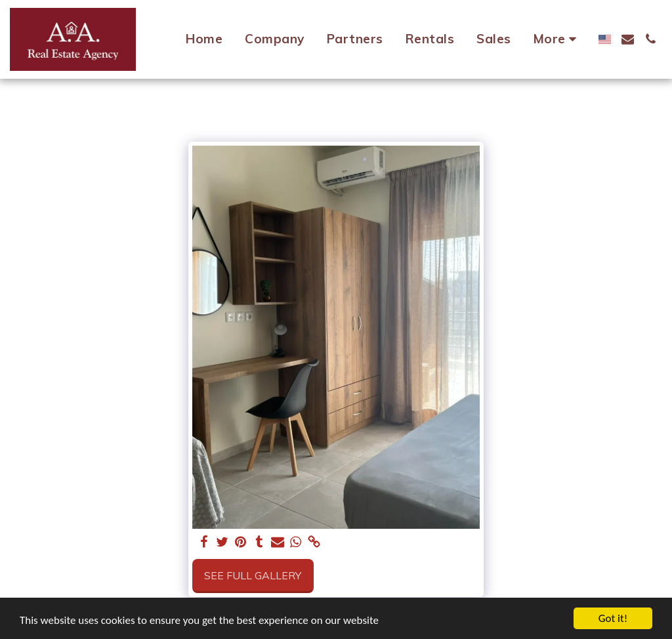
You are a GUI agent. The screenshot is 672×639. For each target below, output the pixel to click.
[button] (628, 39)
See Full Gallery (253, 575)
